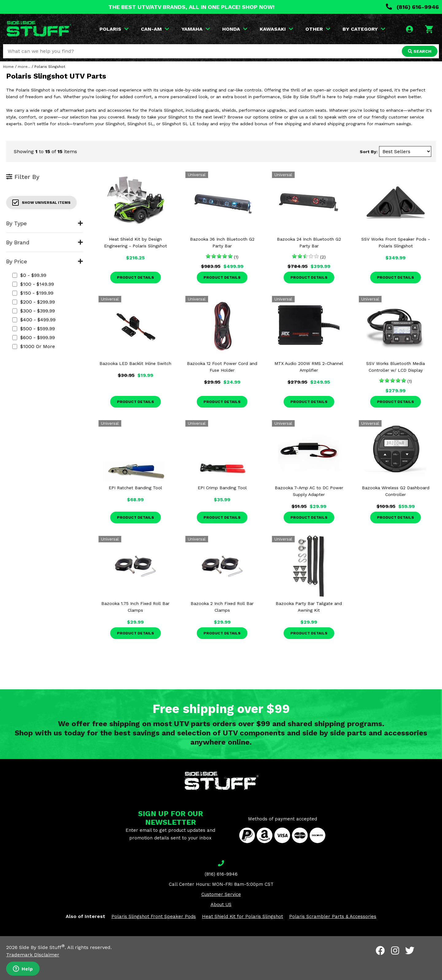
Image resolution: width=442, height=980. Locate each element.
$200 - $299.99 (34, 302)
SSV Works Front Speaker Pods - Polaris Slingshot (396, 242)
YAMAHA (196, 29)
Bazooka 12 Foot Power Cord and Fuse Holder (222, 367)
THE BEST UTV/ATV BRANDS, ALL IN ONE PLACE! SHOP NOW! (191, 7)
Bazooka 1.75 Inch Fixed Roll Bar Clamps (135, 607)
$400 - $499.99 (34, 320)
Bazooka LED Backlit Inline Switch (135, 363)
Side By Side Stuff (42, 947)
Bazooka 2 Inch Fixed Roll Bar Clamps (222, 607)
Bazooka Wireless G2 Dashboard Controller (396, 491)
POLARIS (114, 29)
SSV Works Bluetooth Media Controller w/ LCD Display (395, 367)
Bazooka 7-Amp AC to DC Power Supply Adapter (309, 491)
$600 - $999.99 (34, 337)
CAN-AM (155, 29)
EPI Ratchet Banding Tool (135, 488)
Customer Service (221, 894)
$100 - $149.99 (33, 284)
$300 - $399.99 (34, 311)
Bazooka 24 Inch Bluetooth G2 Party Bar (309, 242)
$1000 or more (34, 346)
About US (221, 904)
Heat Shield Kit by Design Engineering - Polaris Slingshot (136, 242)
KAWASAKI (276, 29)
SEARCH (420, 51)
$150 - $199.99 (33, 293)
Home (8, 67)
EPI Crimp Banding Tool (222, 488)
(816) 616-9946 (412, 7)
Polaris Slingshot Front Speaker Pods (154, 916)
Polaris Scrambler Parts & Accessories (333, 916)
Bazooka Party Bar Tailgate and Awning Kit (309, 607)
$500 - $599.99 (34, 329)
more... (24, 67)
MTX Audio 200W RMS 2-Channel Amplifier (309, 367)
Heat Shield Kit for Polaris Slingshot (242, 916)
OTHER (318, 29)
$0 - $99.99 (29, 275)
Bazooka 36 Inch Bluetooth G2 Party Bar (222, 242)
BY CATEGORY (364, 29)
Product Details (136, 277)
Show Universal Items (41, 203)
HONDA (235, 29)
